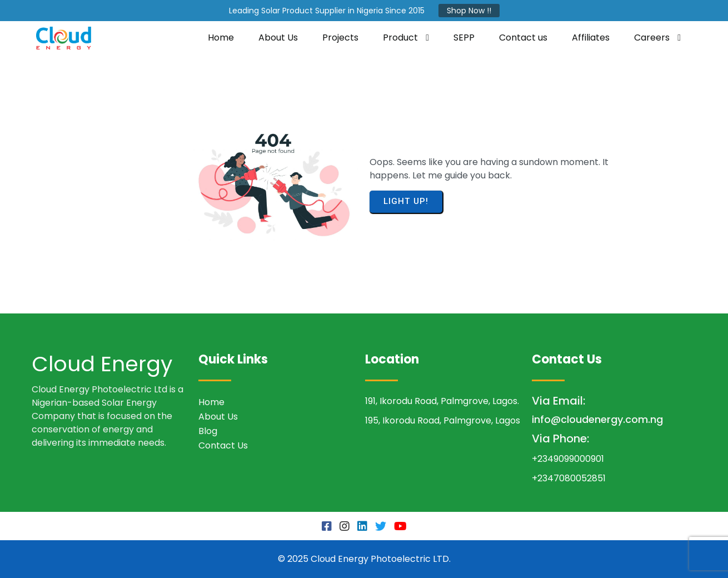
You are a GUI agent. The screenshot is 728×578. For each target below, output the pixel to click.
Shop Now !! (469, 11)
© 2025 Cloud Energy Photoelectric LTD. (364, 559)
